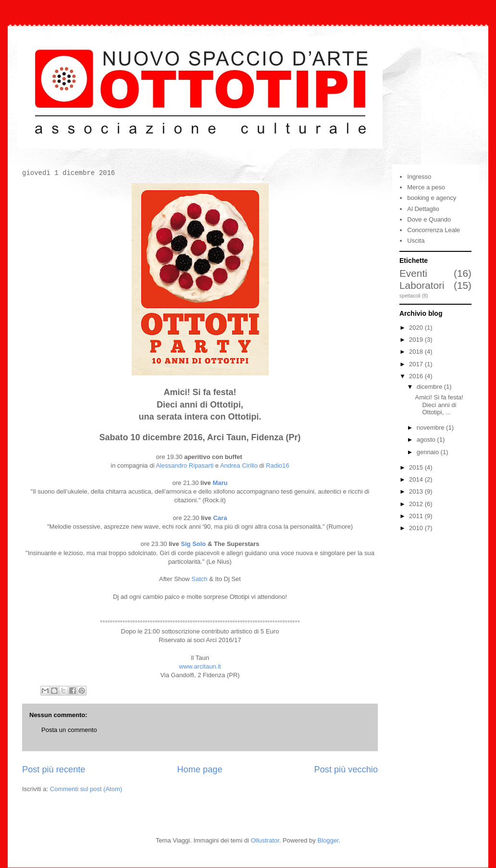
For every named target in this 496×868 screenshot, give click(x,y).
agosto (427, 440)
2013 (417, 491)
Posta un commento (69, 730)
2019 (417, 340)
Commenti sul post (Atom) (86, 789)
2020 (417, 328)
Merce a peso (426, 187)
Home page (199, 769)
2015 (417, 467)
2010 (417, 528)
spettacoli (410, 296)
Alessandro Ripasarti (185, 465)
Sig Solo (193, 544)
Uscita (416, 241)
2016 (417, 376)
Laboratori (422, 285)
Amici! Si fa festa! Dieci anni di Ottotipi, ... (439, 405)
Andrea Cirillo (239, 465)
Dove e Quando (429, 219)
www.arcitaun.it (200, 666)
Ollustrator (265, 840)
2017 (417, 364)
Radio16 (277, 465)
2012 (417, 504)
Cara (220, 518)
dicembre (430, 387)
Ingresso (419, 177)
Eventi (413, 273)
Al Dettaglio (423, 209)
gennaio (429, 452)
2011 (417, 516)
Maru (220, 483)
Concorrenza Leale (434, 230)
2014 (417, 479)
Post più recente (54, 769)
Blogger (328, 840)
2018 (417, 352)
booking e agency (432, 198)
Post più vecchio (346, 769)
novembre (431, 428)
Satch (199, 579)
